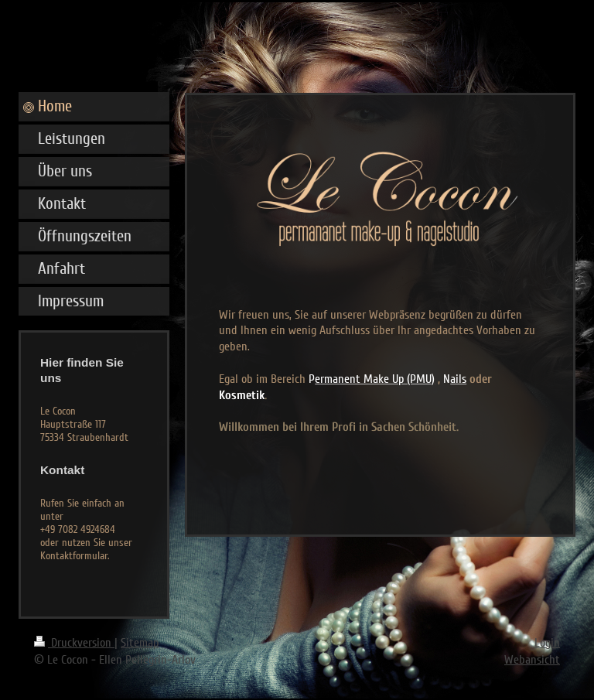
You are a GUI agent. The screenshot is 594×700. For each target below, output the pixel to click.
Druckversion (74, 643)
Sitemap (140, 643)
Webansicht (532, 660)
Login (547, 643)
